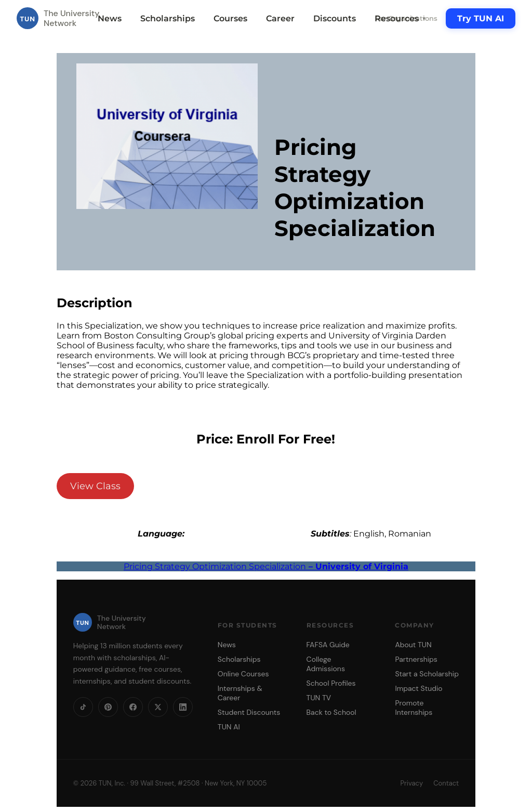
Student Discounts (249, 712)
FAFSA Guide (328, 645)
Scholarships (168, 18)
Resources (401, 18)
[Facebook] (133, 707)
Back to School (331, 712)
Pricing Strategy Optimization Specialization (266, 566)
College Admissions (326, 664)
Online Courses (243, 674)
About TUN (413, 645)
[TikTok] (83, 707)
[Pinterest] (108, 707)
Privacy (411, 783)
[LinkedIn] (183, 707)
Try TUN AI (481, 18)
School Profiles (331, 683)
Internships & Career (240, 693)
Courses (230, 18)
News (110, 18)
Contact (446, 783)
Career (280, 18)
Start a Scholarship (427, 674)
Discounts (335, 18)
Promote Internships (414, 708)
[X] (158, 707)
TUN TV (319, 698)
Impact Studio (418, 688)
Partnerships (416, 659)
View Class (95, 486)
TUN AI (229, 727)
